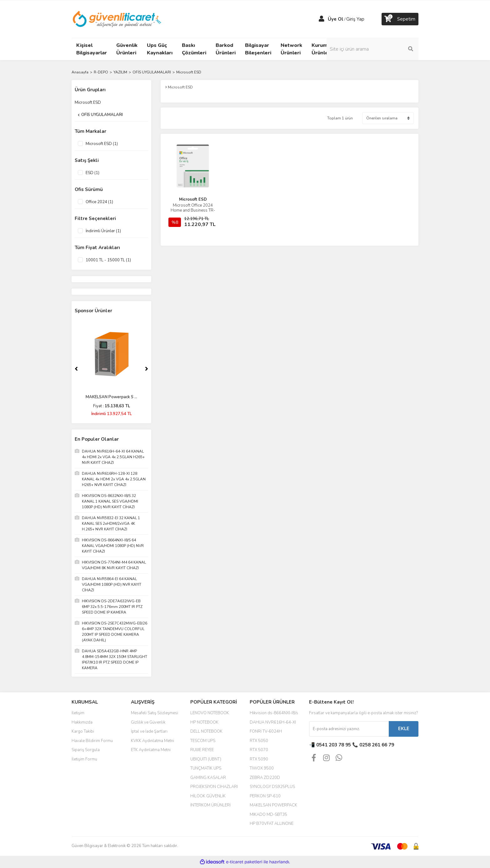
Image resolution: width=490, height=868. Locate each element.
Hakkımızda (82, 722)
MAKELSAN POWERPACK (273, 805)
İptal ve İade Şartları (149, 731)
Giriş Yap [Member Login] (355, 19)
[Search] (376, 49)
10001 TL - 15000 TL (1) (108, 260)
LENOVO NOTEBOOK (210, 713)
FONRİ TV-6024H (266, 731)
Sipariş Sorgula (86, 750)
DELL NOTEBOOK (206, 731)
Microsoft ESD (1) (102, 144)
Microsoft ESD (189, 72)
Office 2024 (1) (99, 202)
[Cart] (400, 19)
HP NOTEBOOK (204, 722)
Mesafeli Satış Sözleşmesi (155, 713)
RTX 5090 (259, 759)
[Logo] (117, 19)
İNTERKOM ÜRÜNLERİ (210, 805)
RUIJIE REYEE (202, 750)
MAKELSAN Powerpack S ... (111, 397)
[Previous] (76, 369)
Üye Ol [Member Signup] (336, 19)
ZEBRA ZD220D (265, 778)
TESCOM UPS (203, 741)
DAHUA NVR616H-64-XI (273, 722)
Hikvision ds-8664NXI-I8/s (274, 713)
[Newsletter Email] (349, 729)
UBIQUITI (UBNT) (206, 759)
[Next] (147, 369)
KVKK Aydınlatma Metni (152, 741)
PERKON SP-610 (265, 796)
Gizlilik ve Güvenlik (148, 722)
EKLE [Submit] (404, 729)
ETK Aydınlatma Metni (151, 750)
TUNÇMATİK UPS (206, 768)
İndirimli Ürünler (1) (103, 231)
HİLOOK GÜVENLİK (208, 796)
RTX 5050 (259, 741)
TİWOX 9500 (262, 768)
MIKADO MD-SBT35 (268, 815)
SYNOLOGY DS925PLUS (272, 787)
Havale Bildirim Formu (92, 741)
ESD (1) (92, 173)
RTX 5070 (259, 750)
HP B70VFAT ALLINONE (272, 824)
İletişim (78, 713)
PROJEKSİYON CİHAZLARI (214, 787)
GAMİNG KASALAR (208, 778)
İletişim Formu (84, 759)
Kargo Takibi (83, 731)
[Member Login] (322, 19)
